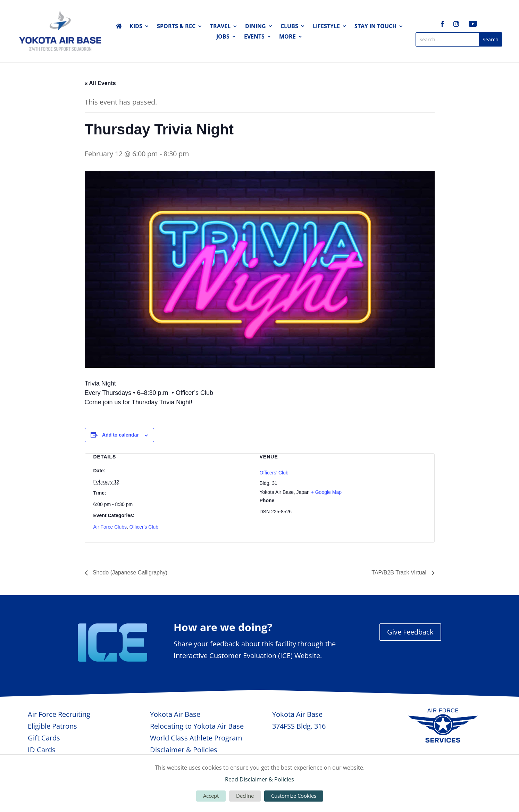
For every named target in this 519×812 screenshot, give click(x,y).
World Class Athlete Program (196, 738)
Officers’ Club (274, 473)
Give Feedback (410, 632)
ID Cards (42, 750)
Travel (220, 27)
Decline (245, 796)
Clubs (289, 27)
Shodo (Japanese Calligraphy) (129, 573)
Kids (136, 27)
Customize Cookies (294, 796)
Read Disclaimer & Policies (259, 779)
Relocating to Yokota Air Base (197, 726)
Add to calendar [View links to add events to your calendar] (120, 435)
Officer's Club (144, 527)
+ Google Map (326, 492)
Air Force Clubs (110, 527)
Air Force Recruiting (59, 714)
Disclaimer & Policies (184, 750)
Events (254, 37)
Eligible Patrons (52, 726)
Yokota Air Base (175, 714)
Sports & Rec (176, 27)
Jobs (223, 37)
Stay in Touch (375, 27)
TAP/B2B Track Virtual (400, 573)
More (287, 37)
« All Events (100, 83)
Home (119, 27)
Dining (256, 27)
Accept (211, 796)
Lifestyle (326, 27)
